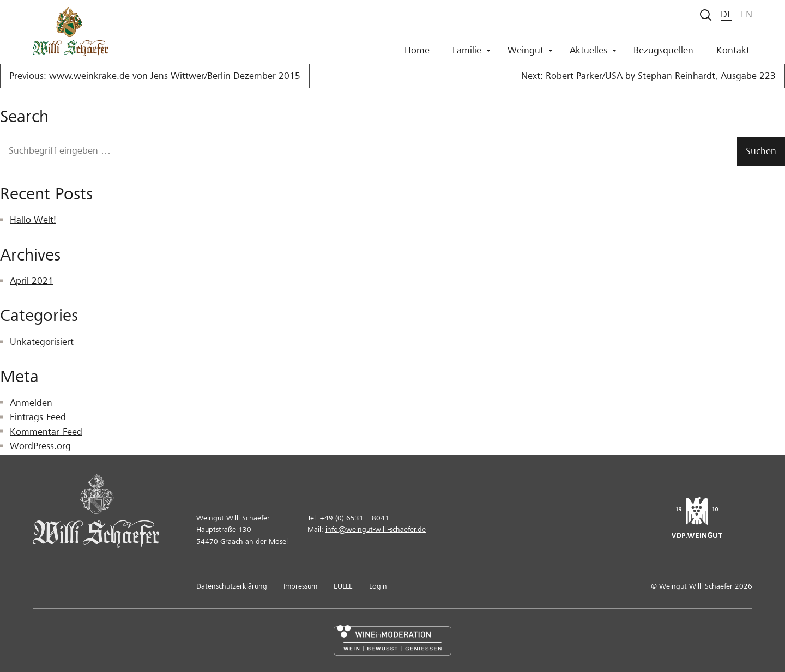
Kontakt (733, 59)
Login (378, 586)
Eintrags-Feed (38, 417)
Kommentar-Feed (46, 432)
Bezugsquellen (663, 59)
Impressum (300, 586)
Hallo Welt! (33, 220)
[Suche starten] (706, 15)
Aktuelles (593, 59)
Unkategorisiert (42, 342)
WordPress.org (40, 446)
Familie (472, 59)
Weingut (530, 59)
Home (417, 59)
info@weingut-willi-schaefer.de (376, 529)
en (747, 14)
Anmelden (31, 403)
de (726, 14)
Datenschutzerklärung (232, 586)
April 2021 (32, 281)
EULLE (343, 586)
